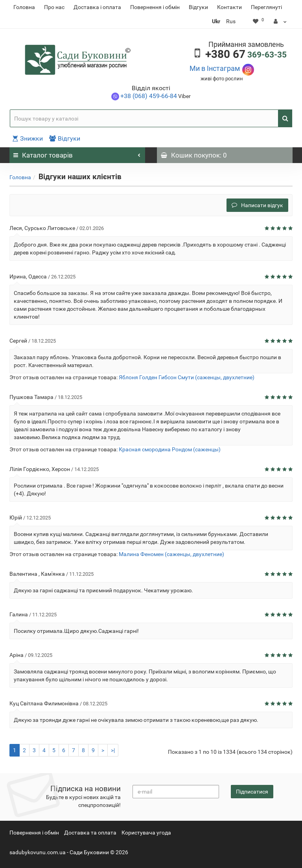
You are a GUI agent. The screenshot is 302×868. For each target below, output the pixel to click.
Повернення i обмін (155, 7)
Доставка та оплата (90, 833)
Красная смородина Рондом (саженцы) (170, 449)
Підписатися (252, 792)
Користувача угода (146, 833)
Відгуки (198, 7)
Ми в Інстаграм (215, 68)
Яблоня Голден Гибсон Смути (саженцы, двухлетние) (187, 377)
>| (113, 750)
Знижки (28, 138)
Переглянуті (266, 7)
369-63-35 (246, 55)
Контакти (229, 7)
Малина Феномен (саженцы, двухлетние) (171, 554)
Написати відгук (257, 205)
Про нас (54, 7)
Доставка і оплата (97, 7)
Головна (24, 7)
